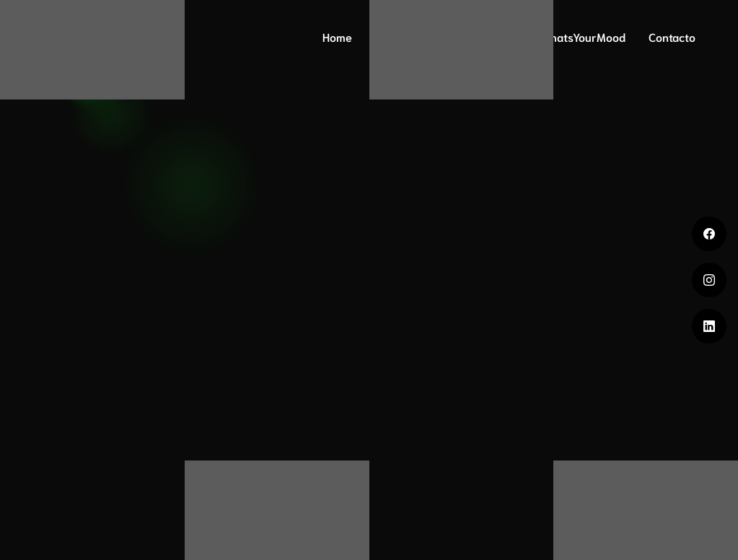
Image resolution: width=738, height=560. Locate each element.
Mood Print (481, 36)
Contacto (672, 36)
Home (337, 36)
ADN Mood (402, 36)
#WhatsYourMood (579, 36)
